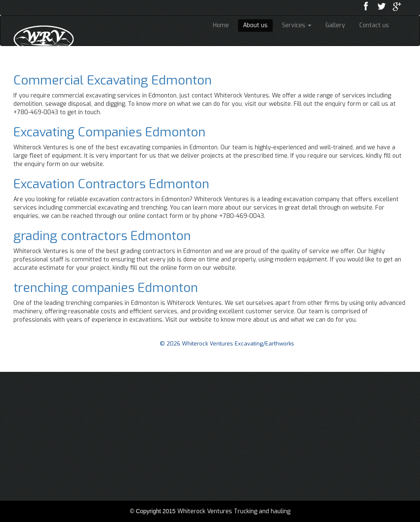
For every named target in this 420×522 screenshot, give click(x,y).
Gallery (335, 25)
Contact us (374, 25)
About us (255, 25)
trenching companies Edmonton (106, 288)
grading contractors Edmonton (102, 236)
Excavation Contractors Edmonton (111, 184)
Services (297, 25)
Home (221, 25)
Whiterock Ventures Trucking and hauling (234, 511)
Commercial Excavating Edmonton (113, 80)
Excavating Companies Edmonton (109, 132)
